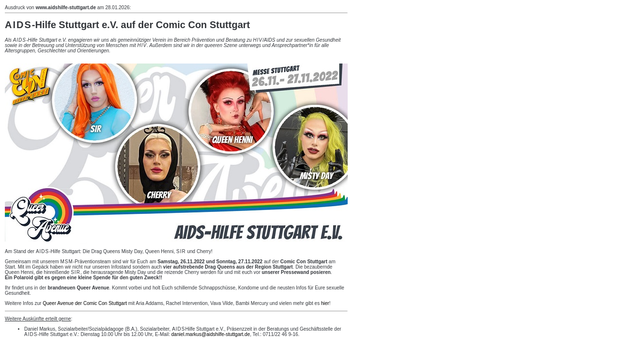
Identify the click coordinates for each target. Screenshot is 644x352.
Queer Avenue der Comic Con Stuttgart (85, 303)
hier (325, 303)
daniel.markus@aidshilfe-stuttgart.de (211, 334)
